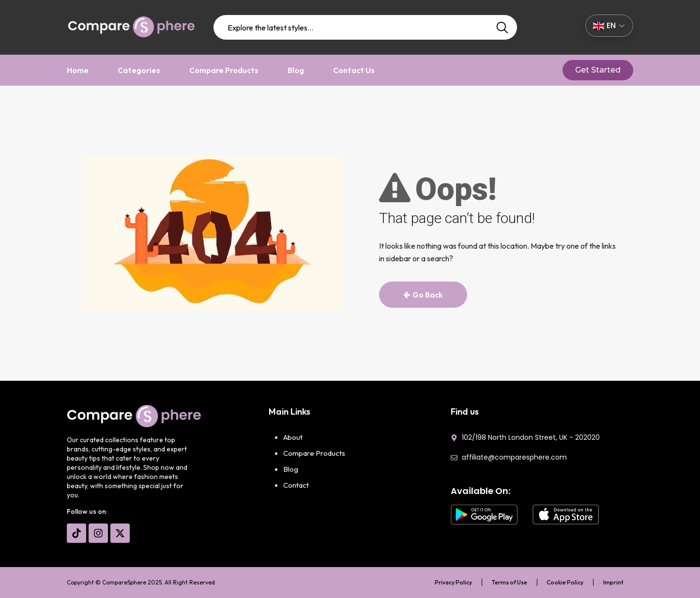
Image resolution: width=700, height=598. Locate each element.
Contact (296, 485)
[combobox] (365, 27)
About (293, 437)
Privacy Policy (453, 582)
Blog (296, 70)
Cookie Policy (565, 582)
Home (78, 70)
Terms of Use (509, 582)
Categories (139, 70)
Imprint (613, 582)
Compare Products (224, 70)
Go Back (423, 295)
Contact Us (354, 70)
